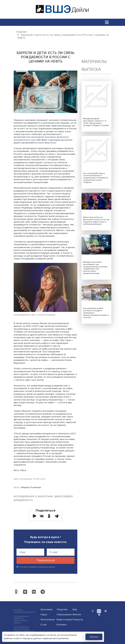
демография (64, 496)
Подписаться (46, 560)
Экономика (47, 609)
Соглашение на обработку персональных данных (21, 620)
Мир (75, 609)
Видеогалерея (64, 620)
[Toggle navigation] (107, 22)
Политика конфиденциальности (24, 611)
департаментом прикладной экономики (35, 137)
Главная (21, 32)
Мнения (77, 614)
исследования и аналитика (33, 496)
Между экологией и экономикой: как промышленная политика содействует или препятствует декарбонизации (95, 268)
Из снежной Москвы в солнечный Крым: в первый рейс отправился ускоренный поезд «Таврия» (96, 178)
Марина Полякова (31, 487)
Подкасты (78, 620)
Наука (44, 614)
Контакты (62, 625)
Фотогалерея (48, 620)
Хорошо (94, 637)
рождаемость (23, 500)
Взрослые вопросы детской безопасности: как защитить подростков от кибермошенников (96, 221)
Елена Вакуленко (47, 143)
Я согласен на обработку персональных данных (37, 567)
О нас (44, 625)
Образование (64, 614)
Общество (62, 609)
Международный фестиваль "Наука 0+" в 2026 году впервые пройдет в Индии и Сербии (96, 122)
